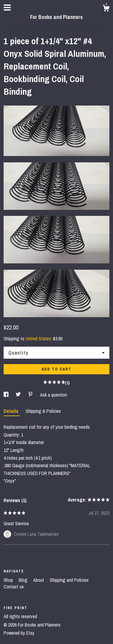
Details (12, 411)
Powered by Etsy (19, 633)
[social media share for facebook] (7, 395)
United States (38, 339)
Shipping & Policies (43, 411)
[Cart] (106, 9)
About (39, 580)
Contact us (14, 587)
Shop (9, 580)
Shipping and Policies (69, 580)
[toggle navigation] (7, 8)
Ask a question (53, 395)
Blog (24, 580)
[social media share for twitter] (19, 395)
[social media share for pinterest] (31, 395)
